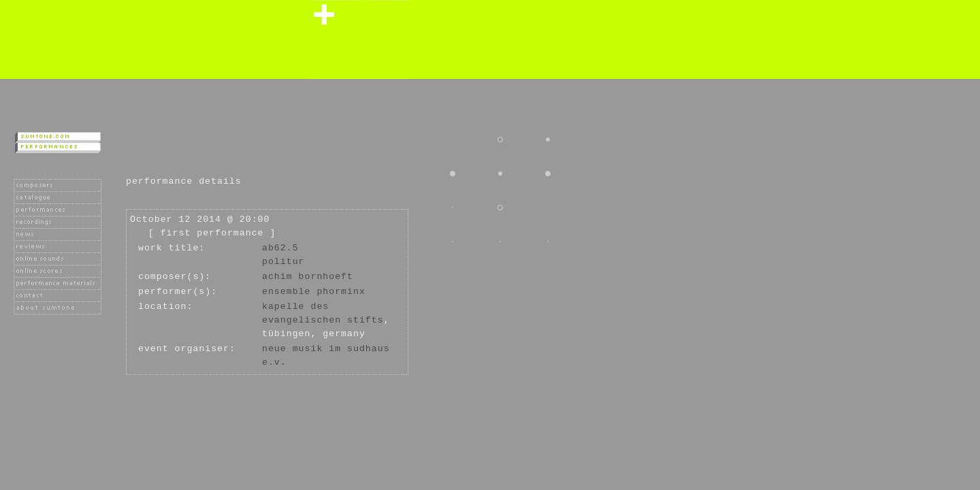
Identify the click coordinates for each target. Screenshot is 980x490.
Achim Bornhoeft (308, 277)
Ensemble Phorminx (314, 292)
